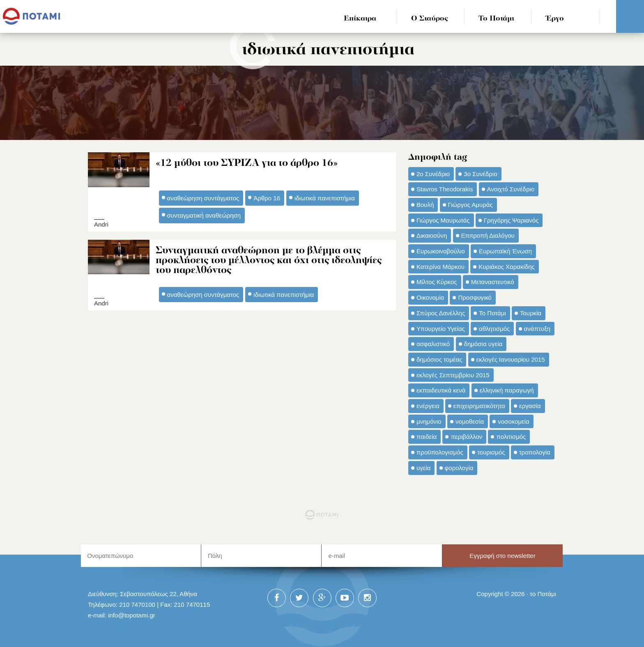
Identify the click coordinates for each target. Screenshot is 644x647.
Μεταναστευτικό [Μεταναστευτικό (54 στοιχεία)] (493, 282)
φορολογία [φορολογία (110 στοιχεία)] (459, 468)
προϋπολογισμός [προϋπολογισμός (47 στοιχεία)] (440, 452)
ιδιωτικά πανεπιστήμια (325, 198)
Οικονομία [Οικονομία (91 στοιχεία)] (430, 297)
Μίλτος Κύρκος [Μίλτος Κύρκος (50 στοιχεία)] (437, 282)
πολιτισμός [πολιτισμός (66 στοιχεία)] (511, 437)
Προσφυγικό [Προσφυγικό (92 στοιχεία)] (475, 297)
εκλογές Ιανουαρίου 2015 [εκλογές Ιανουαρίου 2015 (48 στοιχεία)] (511, 359)
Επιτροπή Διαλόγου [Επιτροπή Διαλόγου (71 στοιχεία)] (488, 235)
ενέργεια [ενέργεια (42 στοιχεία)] (428, 406)
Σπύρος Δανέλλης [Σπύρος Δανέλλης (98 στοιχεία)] (441, 313)
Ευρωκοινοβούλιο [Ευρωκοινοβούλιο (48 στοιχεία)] (441, 251)
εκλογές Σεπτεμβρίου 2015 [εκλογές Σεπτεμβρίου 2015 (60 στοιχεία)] (453, 375)
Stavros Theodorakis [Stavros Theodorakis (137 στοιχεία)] (445, 189)
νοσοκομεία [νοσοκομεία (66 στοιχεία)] (514, 421)
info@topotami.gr (132, 615)
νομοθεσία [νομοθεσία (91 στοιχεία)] (470, 421)
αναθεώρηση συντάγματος (203, 198)
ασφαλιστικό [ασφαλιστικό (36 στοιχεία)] (433, 344)
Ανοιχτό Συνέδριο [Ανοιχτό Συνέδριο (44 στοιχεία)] (511, 189)
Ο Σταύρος (430, 19)
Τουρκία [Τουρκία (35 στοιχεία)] (531, 313)
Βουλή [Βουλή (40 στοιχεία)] (425, 205)
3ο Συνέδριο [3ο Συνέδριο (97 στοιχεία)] (480, 174)
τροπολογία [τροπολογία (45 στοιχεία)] (535, 452)
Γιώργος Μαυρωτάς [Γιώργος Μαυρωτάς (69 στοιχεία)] (443, 220)
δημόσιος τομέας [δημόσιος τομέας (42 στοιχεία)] (439, 359)
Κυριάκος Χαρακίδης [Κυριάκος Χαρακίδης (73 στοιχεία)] (507, 267)
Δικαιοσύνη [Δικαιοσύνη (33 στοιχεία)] (432, 235)
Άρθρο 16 (267, 198)
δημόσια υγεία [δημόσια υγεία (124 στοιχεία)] (483, 344)
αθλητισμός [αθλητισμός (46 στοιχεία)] (494, 329)
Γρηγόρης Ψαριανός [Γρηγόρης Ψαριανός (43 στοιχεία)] (511, 220)
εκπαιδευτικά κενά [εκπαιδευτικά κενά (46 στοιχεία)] (441, 390)
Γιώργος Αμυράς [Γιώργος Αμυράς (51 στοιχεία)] (470, 205)
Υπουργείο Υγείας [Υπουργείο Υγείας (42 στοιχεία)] (441, 329)
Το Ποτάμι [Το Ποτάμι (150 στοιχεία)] (492, 313)
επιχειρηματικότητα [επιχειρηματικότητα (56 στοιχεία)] (479, 406)
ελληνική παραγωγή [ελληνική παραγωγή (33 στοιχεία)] (507, 390)
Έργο (555, 19)
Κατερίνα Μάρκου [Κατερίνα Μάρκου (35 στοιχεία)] (440, 267)
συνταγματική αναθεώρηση (204, 215)
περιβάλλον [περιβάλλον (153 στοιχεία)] (466, 437)
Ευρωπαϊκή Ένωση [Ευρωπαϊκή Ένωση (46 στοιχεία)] (505, 251)
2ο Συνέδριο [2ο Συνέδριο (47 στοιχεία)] (433, 174)
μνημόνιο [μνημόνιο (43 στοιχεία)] (429, 421)
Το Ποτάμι (496, 19)
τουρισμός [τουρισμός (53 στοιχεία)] (491, 452)
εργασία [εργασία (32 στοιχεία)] (530, 406)
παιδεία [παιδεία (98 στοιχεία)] (427, 437)
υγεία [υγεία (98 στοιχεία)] (423, 468)
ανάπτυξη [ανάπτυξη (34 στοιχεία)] (537, 329)
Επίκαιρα (360, 19)
